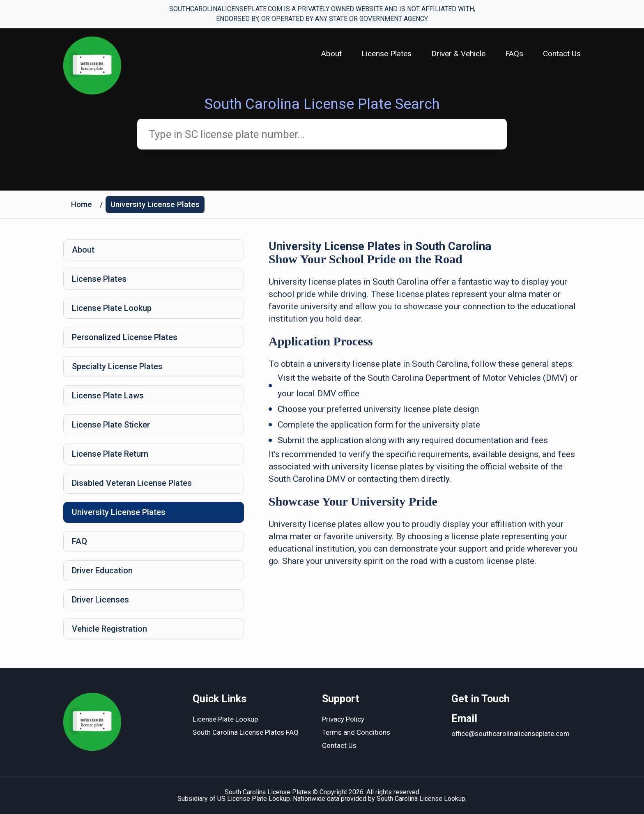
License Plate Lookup (112, 308)
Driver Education (102, 570)
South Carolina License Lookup (421, 799)
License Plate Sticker (111, 425)
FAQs (514, 54)
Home (82, 204)
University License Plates (155, 204)
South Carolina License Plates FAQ (246, 732)
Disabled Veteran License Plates (132, 483)
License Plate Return (110, 454)
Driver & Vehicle (458, 54)
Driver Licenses (100, 600)
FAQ (79, 541)
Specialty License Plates (117, 366)
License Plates (386, 54)
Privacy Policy (343, 719)
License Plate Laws (108, 396)
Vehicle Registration (109, 629)
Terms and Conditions (356, 732)
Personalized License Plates (125, 337)
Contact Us (562, 54)
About (331, 54)
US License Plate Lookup (254, 799)
